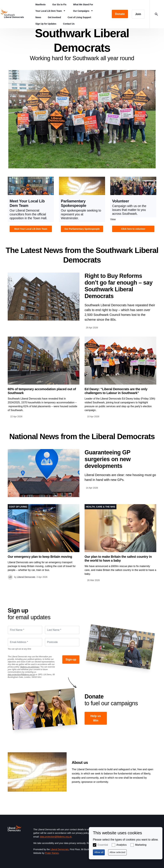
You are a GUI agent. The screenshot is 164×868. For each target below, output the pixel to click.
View (31, 205)
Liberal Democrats (60, 849)
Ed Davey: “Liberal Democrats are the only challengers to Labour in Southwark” (116, 391)
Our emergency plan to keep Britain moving (40, 557)
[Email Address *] (25, 642)
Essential (103, 845)
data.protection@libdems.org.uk (21, 675)
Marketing (141, 845)
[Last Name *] (62, 630)
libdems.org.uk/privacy (30, 667)
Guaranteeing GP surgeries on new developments (108, 459)
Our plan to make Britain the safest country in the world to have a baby (118, 559)
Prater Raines (52, 853)
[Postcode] (62, 642)
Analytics (122, 845)
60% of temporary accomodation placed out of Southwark (42, 391)
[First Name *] (25, 630)
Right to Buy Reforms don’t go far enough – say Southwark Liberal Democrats (119, 286)
